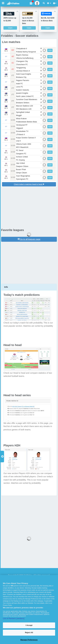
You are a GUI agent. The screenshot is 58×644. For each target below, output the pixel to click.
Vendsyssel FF (22, 125)
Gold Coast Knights (24, 74)
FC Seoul (20, 150)
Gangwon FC (21, 154)
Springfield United (23, 112)
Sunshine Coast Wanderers (27, 100)
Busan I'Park (21, 170)
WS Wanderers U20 (24, 109)
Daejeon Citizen (22, 166)
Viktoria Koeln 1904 (24, 144)
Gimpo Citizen (22, 173)
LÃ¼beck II (20, 135)
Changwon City (22, 61)
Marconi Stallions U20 (25, 106)
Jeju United (20, 163)
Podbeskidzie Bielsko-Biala (27, 122)
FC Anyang (20, 160)
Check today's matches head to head (29, 184)
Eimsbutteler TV (22, 131)
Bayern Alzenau (22, 55)
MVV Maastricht (22, 147)
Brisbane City (21, 77)
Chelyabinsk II (22, 49)
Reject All (29, 633)
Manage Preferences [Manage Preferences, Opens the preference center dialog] (29, 640)
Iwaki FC (20, 84)
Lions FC (20, 87)
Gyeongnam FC (22, 179)
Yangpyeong (21, 68)
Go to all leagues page (29, 239)
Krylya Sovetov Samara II (26, 138)
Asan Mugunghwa (23, 176)
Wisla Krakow (21, 119)
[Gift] (31, 3)
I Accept (29, 625)
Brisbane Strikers (23, 103)
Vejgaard (20, 128)
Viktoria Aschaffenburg (25, 58)
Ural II (18, 141)
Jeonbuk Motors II (23, 71)
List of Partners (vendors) (14, 619)
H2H (50, 50)
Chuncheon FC (22, 65)
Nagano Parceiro (23, 80)
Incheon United (22, 157)
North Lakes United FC (25, 96)
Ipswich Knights (22, 93)
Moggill (19, 115)
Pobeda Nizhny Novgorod (26, 52)
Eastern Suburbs (23, 90)
